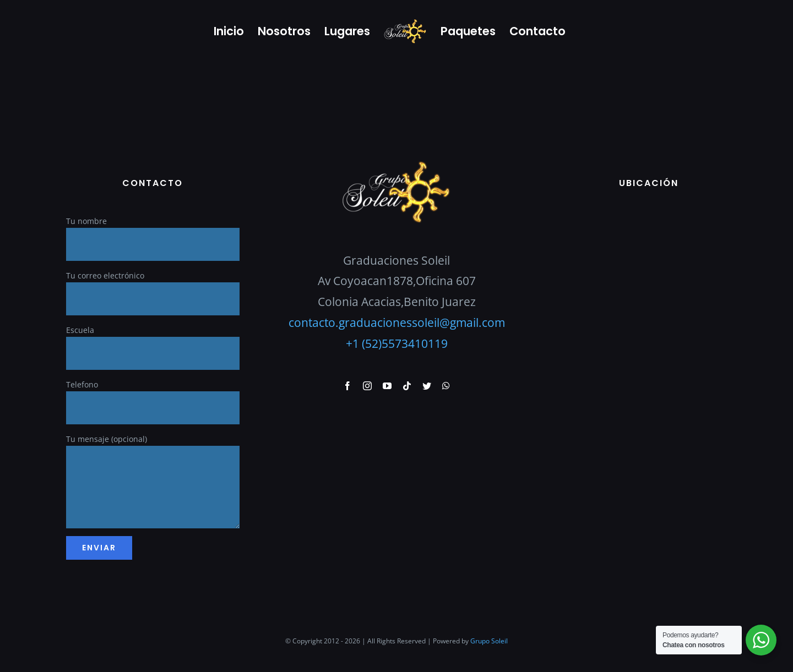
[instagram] (367, 386)
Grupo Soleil (489, 641)
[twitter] (427, 386)
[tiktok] (407, 386)
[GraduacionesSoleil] (397, 164)
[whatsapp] (446, 386)
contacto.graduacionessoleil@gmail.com (397, 323)
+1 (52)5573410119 (397, 343)
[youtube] (387, 386)
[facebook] (347, 386)
